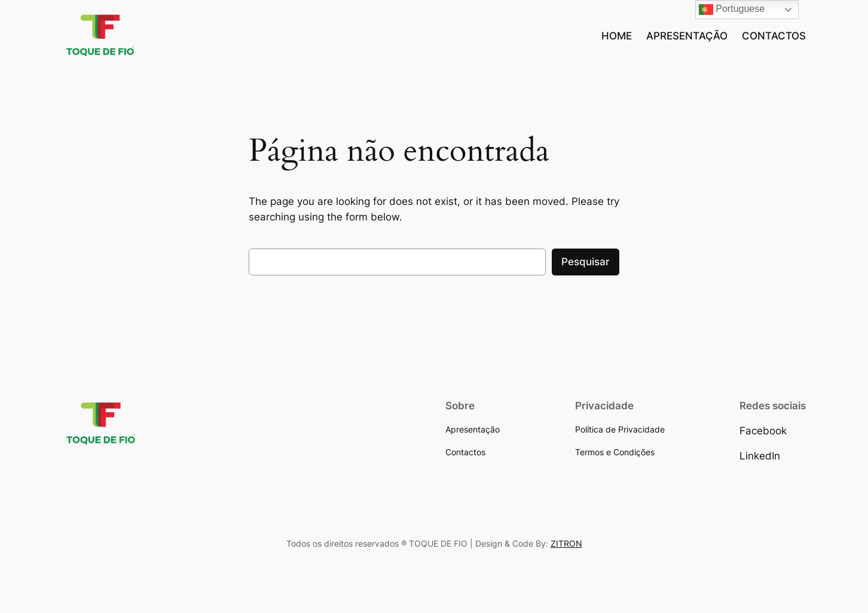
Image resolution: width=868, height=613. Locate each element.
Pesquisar (586, 262)
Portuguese (732, 10)
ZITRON (566, 543)
